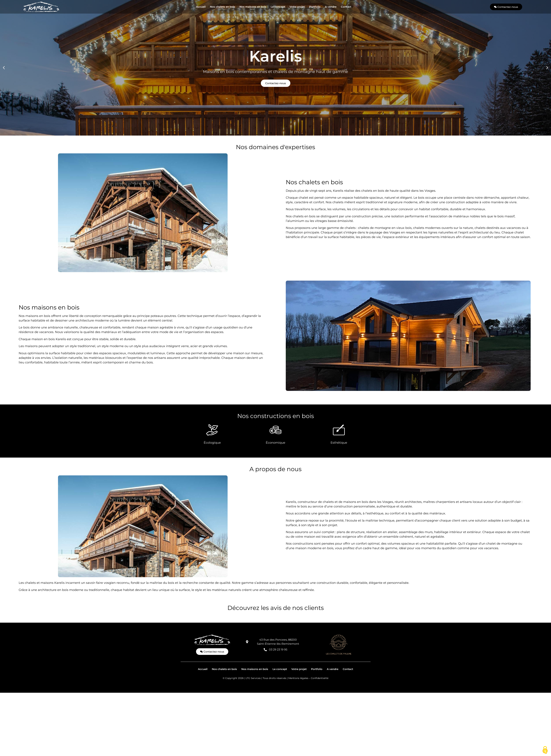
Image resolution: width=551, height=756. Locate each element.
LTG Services (253, 678)
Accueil (201, 7)
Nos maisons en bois (253, 7)
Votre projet (297, 7)
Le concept (278, 7)
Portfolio (315, 7)
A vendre (331, 7)
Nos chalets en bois (223, 7)
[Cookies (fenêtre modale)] (545, 750)
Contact (346, 7)
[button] (4, 68)
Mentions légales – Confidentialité (308, 678)
